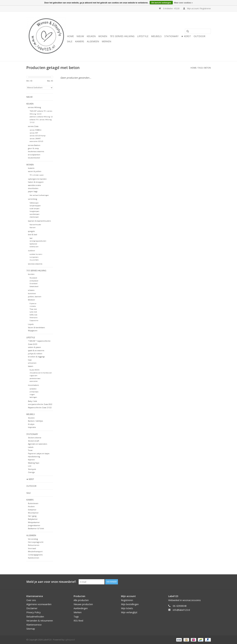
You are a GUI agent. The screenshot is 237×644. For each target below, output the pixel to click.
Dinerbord (33, 284)
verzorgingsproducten (38, 241)
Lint (30, 466)
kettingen (33, 397)
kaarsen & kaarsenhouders (39, 221)
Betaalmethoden (35, 617)
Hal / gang (32, 516)
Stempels (32, 469)
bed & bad (33, 234)
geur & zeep (33, 148)
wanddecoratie (34, 185)
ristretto (33, 306)
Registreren (127, 600)
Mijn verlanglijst (129, 612)
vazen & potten (35, 171)
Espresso (33, 303)
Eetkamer (32, 510)
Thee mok (33, 309)
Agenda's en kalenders (38, 444)
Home (70, 36)
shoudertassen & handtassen (41, 373)
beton (208, 68)
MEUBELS (156, 36)
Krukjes (31, 424)
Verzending (33, 539)
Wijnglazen (33, 331)
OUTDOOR (199, 36)
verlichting (33, 199)
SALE (70, 41)
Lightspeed (70, 640)
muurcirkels (34, 260)
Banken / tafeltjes (35, 421)
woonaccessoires (35, 264)
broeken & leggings (36, 357)
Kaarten (31, 460)
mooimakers (33, 385)
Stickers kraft (34, 441)
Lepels (31, 324)
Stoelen (31, 418)
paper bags (33, 191)
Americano (33, 318)
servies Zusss (33, 126)
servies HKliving (34, 107)
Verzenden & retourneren (40, 621)
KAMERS (80, 41)
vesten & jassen (34, 347)
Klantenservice (34, 625)
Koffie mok (33, 315)
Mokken (31, 300)
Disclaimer (32, 608)
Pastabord (33, 278)
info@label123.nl (181, 610)
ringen (32, 394)
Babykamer (33, 519)
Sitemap (31, 629)
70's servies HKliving (122, 36)
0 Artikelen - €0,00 (169, 9)
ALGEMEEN (93, 41)
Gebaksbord (34, 286)
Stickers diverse (35, 438)
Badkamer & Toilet (36, 528)
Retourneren (34, 545)
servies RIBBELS (35, 130)
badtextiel (33, 244)
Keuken (31, 506)
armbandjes (34, 392)
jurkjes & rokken (35, 354)
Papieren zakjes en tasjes (39, 453)
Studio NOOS (34, 370)
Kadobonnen (34, 558)
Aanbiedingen (81, 608)
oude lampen (35, 209)
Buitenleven (33, 503)
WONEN (103, 36)
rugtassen (33, 376)
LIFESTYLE (143, 36)
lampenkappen (35, 206)
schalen (31, 290)
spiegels (31, 231)
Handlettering (34, 457)
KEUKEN (91, 36)
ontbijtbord (34, 281)
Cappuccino (34, 320)
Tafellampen (34, 203)
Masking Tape (34, 463)
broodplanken (34, 155)
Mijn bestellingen (130, 604)
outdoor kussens (36, 254)
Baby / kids (32, 401)
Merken (106, 41)
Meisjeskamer (34, 522)
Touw (30, 450)
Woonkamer (33, 513)
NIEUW (80, 36)
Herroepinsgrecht (36, 542)
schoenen (32, 363)
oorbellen (33, 389)
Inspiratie (32, 427)
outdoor (32, 250)
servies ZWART (35, 139)
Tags (200, 68)
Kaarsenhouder (35, 225)
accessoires (34, 381)
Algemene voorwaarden (39, 604)
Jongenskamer (34, 525)
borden (31, 274)
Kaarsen (33, 227)
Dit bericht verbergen (161, 3)
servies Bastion (34, 145)
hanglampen (34, 211)
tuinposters (34, 257)
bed (31, 238)
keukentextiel (34, 158)
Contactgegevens (35, 555)
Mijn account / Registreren (197, 9)
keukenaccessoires (36, 151)
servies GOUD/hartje (38, 136)
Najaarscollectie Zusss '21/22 (40, 407)
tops (30, 360)
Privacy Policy (33, 612)
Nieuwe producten (83, 604)
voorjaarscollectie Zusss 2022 (40, 404)
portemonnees (35, 378)
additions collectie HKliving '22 (41, 117)
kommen (32, 293)
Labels (31, 447)
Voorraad (32, 548)
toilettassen (34, 247)
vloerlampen (34, 217)
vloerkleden (33, 188)
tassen (31, 366)
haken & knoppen (36, 182)
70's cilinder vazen (37, 175)
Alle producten (81, 600)
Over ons (31, 600)
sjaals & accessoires (36, 350)
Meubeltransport (35, 551)
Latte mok (33, 312)
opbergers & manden (37, 179)
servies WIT (34, 133)
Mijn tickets (127, 608)
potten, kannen (35, 296)
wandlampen (35, 214)
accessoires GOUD (36, 141)
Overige (31, 472)
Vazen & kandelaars (36, 327)
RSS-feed (78, 621)
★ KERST (186, 36)
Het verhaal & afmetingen (39, 195)
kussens (31, 168)
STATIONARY (171, 36)
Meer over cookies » (183, 3)
